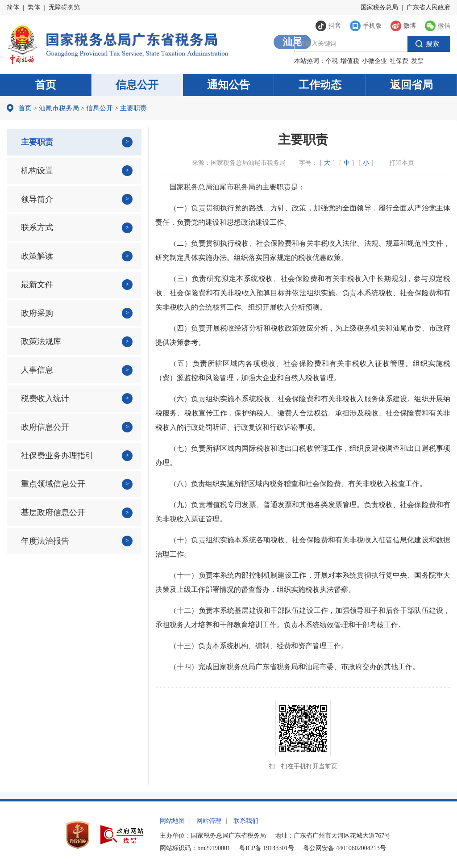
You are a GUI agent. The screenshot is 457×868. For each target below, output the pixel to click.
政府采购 (37, 313)
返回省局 (411, 85)
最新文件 (37, 285)
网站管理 (209, 821)
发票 (417, 61)
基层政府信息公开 (53, 512)
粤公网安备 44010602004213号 (345, 848)
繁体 (34, 7)
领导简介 (37, 199)
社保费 (399, 61)
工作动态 (320, 85)
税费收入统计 (45, 398)
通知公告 (228, 85)
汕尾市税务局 (59, 108)
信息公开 (137, 85)
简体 (13, 7)
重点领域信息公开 (53, 484)
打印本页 (402, 163)
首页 (46, 85)
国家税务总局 (379, 7)
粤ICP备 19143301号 (267, 848)
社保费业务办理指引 (57, 456)
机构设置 (37, 171)
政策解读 (37, 256)
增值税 (350, 61)
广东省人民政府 (428, 7)
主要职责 (37, 142)
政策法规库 (41, 341)
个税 (332, 61)
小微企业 (374, 61)
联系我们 (246, 821)
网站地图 (172, 821)
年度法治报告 (45, 541)
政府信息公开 (45, 427)
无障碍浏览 (64, 7)
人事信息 (37, 370)
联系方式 (37, 227)
